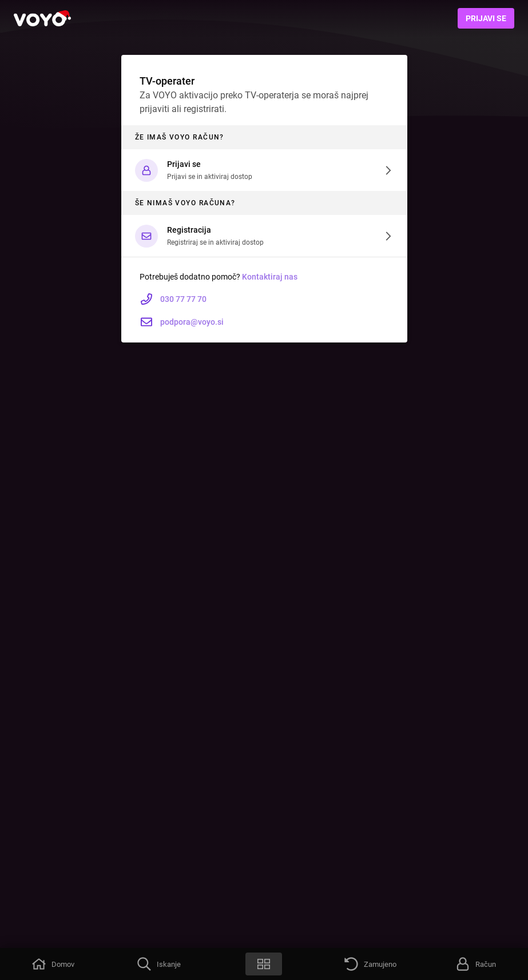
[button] (264, 170)
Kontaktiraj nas (270, 277)
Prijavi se (486, 18)
